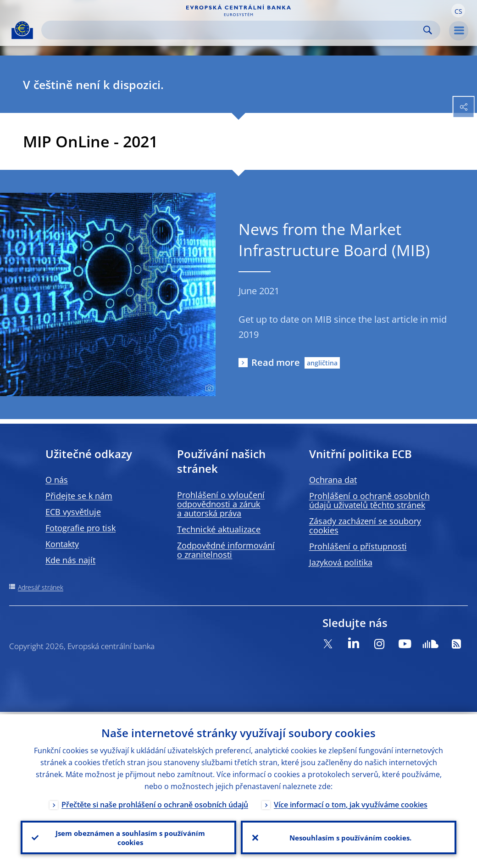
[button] (458, 11)
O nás (57, 480)
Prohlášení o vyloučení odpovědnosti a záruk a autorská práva (221, 504)
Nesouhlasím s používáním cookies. (349, 836)
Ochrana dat (333, 480)
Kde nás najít (70, 560)
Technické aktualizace (219, 529)
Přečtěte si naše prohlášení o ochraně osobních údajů (155, 802)
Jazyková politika (341, 562)
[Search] (233, 30)
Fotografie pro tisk (80, 528)
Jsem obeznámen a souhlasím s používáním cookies (129, 836)
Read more (276, 362)
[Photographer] (208, 388)
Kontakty (62, 544)
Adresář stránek (41, 587)
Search (428, 30)
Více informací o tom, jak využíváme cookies (351, 802)
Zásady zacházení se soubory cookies (365, 526)
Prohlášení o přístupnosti (358, 546)
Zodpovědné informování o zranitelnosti (226, 550)
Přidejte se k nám (79, 496)
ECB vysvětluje (73, 512)
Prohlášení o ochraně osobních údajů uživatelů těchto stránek (369, 500)
